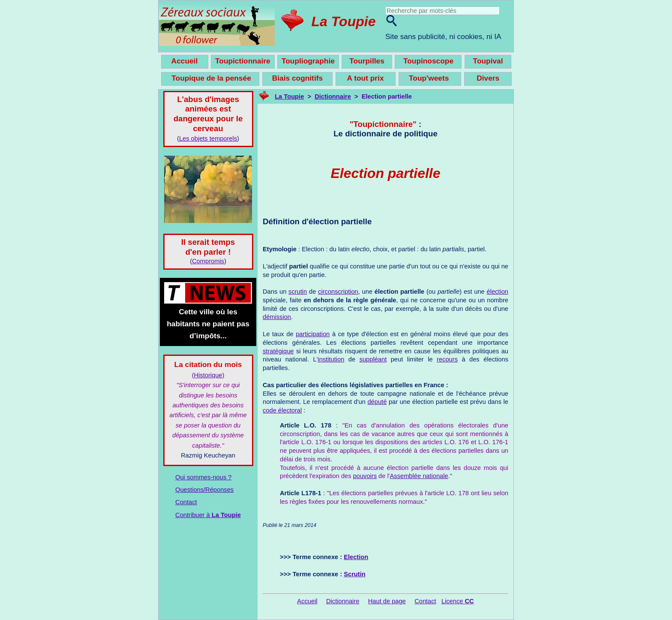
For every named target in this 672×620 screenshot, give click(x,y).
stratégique (278, 351)
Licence (458, 601)
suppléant (373, 359)
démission (277, 317)
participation (313, 334)
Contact (186, 502)
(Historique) (208, 375)
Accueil (307, 601)
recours (447, 359)
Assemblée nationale (419, 476)
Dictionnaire (333, 96)
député (377, 402)
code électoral (282, 410)
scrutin (298, 292)
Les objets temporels (208, 138)
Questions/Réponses (204, 490)
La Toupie (344, 21)
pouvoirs (365, 476)
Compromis (208, 261)
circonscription (338, 292)
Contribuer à (208, 515)
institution (331, 359)
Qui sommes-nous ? (203, 477)
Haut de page (387, 601)
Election (356, 557)
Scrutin (355, 574)
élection (497, 292)
